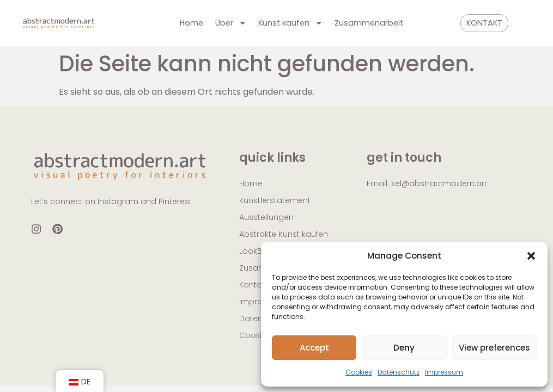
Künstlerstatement (275, 200)
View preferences (494, 348)
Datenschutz (399, 372)
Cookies (359, 372)
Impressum (444, 372)
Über (231, 23)
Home (192, 23)
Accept (314, 348)
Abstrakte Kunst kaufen (284, 234)
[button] (531, 256)
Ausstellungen (266, 217)
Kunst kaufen (290, 23)
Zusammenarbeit (369, 23)
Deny (404, 348)
